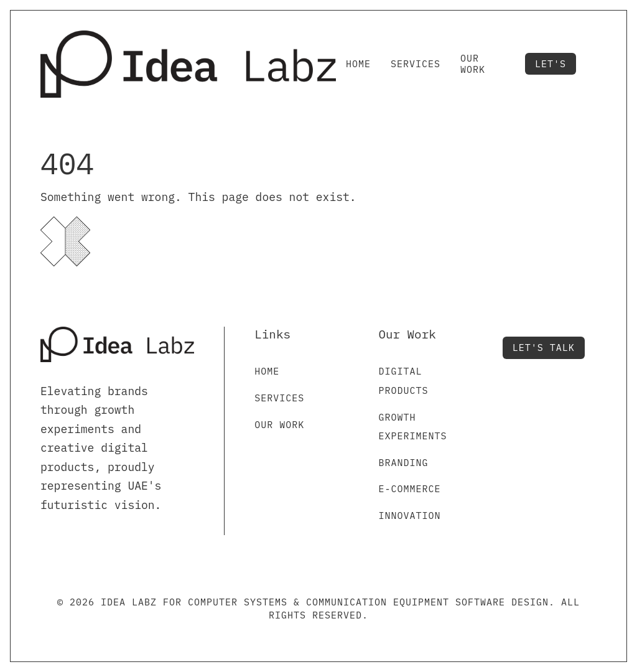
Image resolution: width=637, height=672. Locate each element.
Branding (404, 463)
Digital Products (404, 381)
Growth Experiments (413, 427)
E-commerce (410, 489)
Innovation (410, 516)
